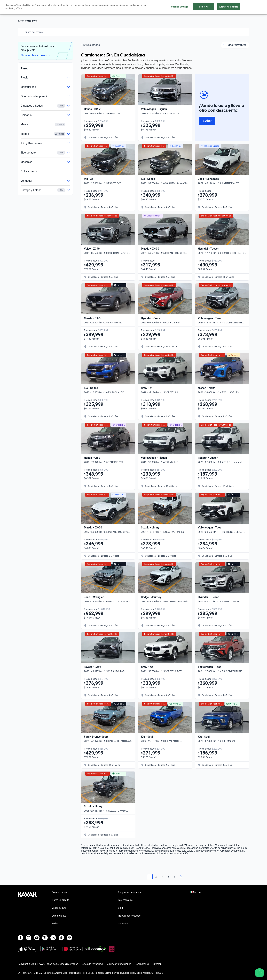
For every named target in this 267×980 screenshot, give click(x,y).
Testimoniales (125, 900)
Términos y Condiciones (119, 964)
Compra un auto (60, 892)
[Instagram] (29, 938)
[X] (45, 938)
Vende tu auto (59, 908)
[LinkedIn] (53, 938)
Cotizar (207, 121)
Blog (120, 908)
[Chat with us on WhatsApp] (260, 973)
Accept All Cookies (229, 7)
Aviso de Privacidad (92, 964)
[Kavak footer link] (27, 908)
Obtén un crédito (61, 900)
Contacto (123, 924)
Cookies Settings (180, 7)
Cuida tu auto (59, 916)
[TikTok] (61, 938)
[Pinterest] (69, 938)
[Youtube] (37, 938)
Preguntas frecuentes (129, 892)
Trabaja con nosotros (129, 916)
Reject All (204, 7)
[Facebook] (20, 938)
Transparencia (142, 964)
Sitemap (157, 964)
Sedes (55, 924)
